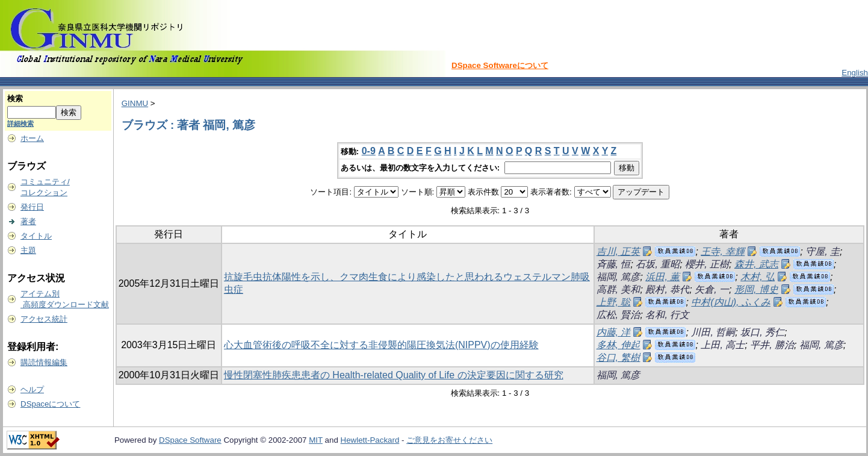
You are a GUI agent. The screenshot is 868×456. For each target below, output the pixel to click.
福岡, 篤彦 (618, 277)
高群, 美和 (618, 289)
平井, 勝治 (772, 345)
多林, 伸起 (618, 345)
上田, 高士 (723, 345)
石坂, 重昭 (658, 264)
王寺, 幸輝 (723, 251)
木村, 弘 (758, 277)
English (855, 73)
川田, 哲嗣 (713, 332)
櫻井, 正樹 (707, 264)
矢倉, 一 (712, 289)
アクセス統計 (44, 319)
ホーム (32, 138)
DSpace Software (190, 440)
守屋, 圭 (823, 251)
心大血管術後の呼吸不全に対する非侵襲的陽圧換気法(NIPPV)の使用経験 (381, 345)
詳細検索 (20, 123)
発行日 (32, 207)
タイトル (36, 236)
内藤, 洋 (614, 332)
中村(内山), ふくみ (731, 302)
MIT (316, 440)
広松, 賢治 (618, 315)
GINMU (135, 103)
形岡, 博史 (756, 289)
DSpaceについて (50, 404)
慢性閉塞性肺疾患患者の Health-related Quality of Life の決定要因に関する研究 (394, 375)
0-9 (369, 151)
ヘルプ (32, 389)
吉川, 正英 (618, 251)
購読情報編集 (44, 362)
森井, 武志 (756, 264)
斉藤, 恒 (614, 264)
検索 (15, 98)
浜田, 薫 (662, 277)
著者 (28, 221)
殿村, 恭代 (667, 289)
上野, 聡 (614, 302)
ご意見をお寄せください (449, 440)
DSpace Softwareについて (500, 65)
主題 (28, 250)
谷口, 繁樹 (618, 358)
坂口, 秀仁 (762, 332)
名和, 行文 (667, 315)
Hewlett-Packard (370, 440)
